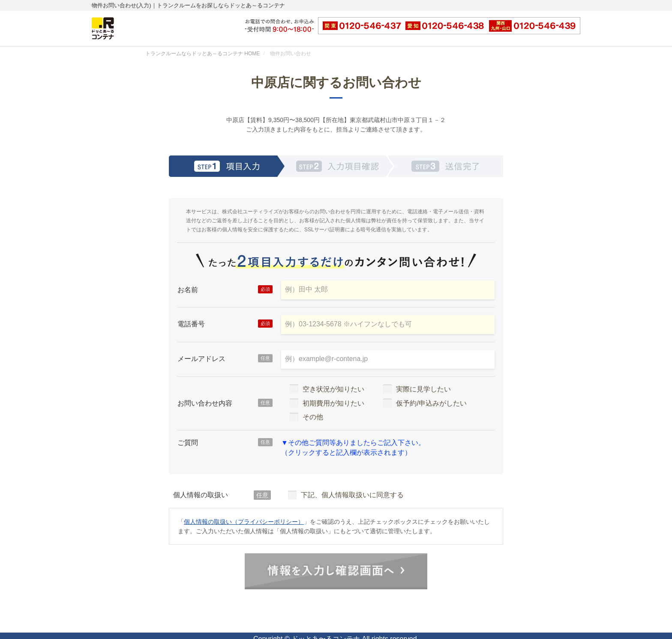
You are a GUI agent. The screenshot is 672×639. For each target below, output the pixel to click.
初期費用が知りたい (327, 403)
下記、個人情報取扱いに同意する (346, 495)
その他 (306, 417)
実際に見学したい (417, 389)
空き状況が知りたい (327, 389)
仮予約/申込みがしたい (425, 403)
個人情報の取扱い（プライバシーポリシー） (244, 522)
